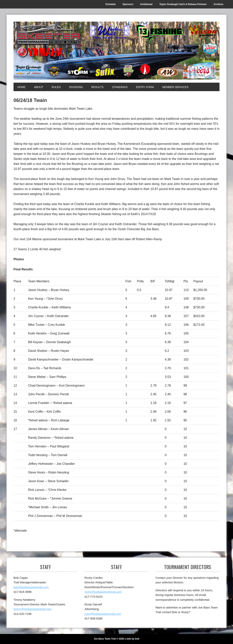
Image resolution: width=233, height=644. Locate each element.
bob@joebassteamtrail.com (31, 587)
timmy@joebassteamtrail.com (33, 609)
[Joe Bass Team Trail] (117, 51)
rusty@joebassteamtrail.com (103, 614)
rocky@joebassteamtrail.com (103, 592)
